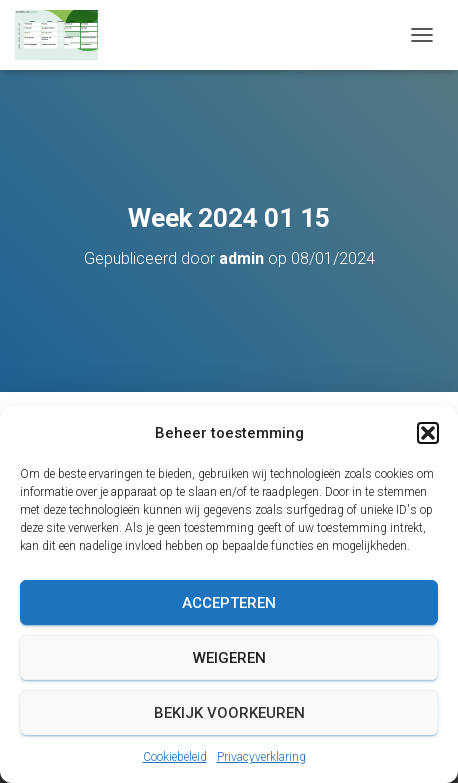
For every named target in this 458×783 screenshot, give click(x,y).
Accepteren (229, 603)
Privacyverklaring (261, 757)
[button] (428, 433)
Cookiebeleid (175, 757)
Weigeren (229, 658)
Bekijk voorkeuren (229, 713)
